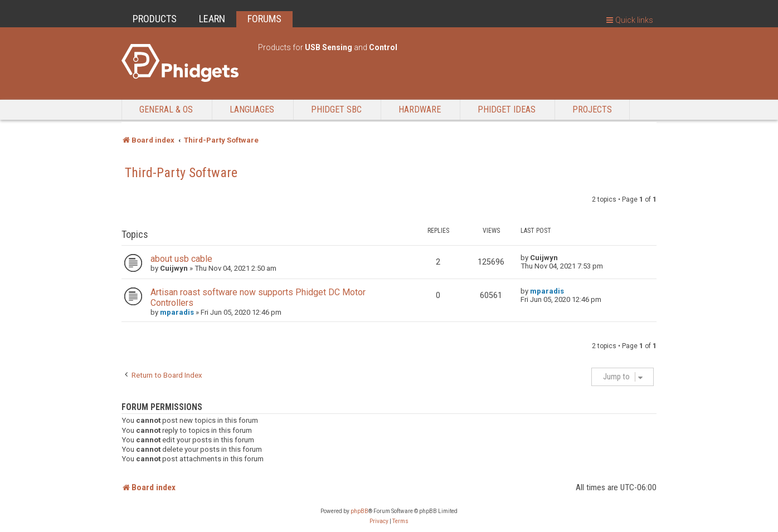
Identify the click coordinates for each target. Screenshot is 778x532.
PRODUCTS (155, 19)
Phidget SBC (336, 109)
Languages (252, 109)
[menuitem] (379, 521)
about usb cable (181, 259)
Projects (592, 109)
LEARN (212, 19)
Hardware (420, 109)
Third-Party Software (181, 173)
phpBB (359, 511)
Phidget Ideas (507, 109)
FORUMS (264, 19)
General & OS (166, 109)
